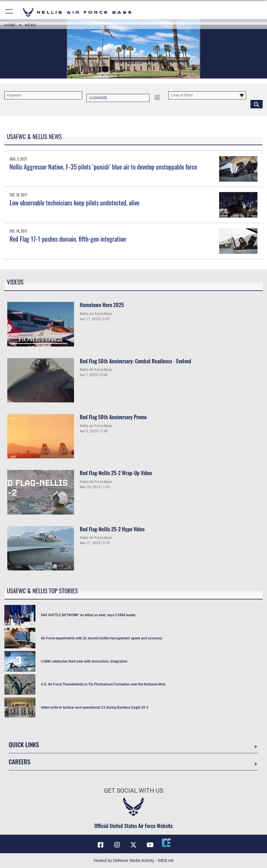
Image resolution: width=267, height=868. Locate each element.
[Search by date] (118, 98)
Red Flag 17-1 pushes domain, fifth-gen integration (68, 239)
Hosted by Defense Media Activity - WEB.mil (134, 860)
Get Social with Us (133, 790)
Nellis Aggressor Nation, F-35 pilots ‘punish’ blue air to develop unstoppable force (103, 167)
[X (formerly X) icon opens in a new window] (133, 845)
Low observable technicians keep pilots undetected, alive (74, 203)
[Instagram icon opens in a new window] (117, 845)
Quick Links (24, 744)
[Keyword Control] (43, 95)
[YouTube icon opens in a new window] (150, 845)
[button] (9, 12)
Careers (19, 762)
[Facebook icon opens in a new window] (101, 845)
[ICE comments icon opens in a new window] (166, 843)
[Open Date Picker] (158, 97)
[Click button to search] (257, 104)
